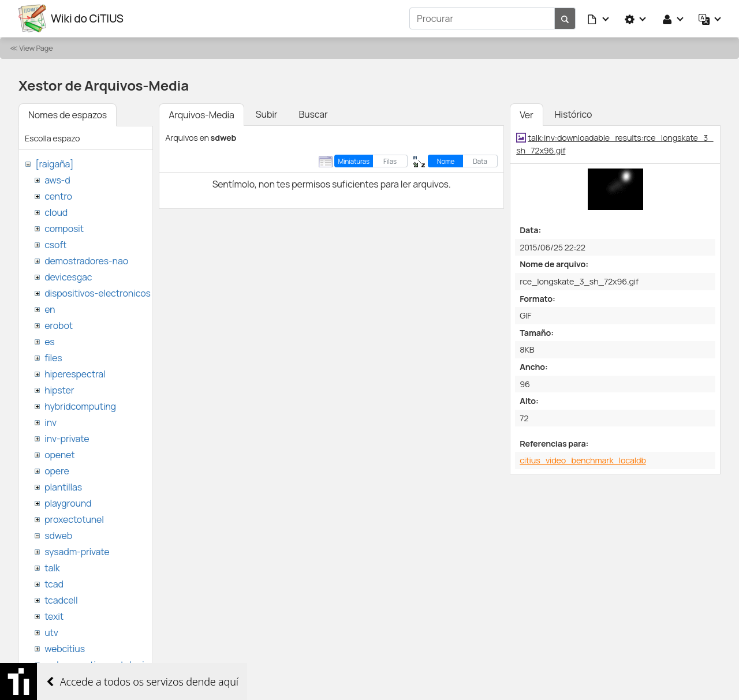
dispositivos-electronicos (97, 293)
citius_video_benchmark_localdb (583, 460)
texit (54, 616)
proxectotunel (74, 519)
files (53, 358)
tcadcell (61, 600)
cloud (56, 212)
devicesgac (68, 277)
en (50, 309)
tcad (54, 584)
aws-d (57, 180)
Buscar (313, 114)
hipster (59, 390)
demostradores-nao (86, 261)
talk (52, 568)
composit (64, 229)
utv (51, 632)
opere (57, 471)
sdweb (58, 536)
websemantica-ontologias (99, 665)
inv (51, 422)
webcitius (65, 649)
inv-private (67, 439)
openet (59, 455)
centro (58, 196)
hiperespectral (75, 374)
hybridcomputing (80, 406)
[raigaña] (54, 164)
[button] (599, 18)
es (49, 342)
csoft (55, 245)
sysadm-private (77, 552)
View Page (36, 48)
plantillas (63, 487)
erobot (59, 325)
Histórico (574, 114)
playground (68, 503)
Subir (267, 114)
